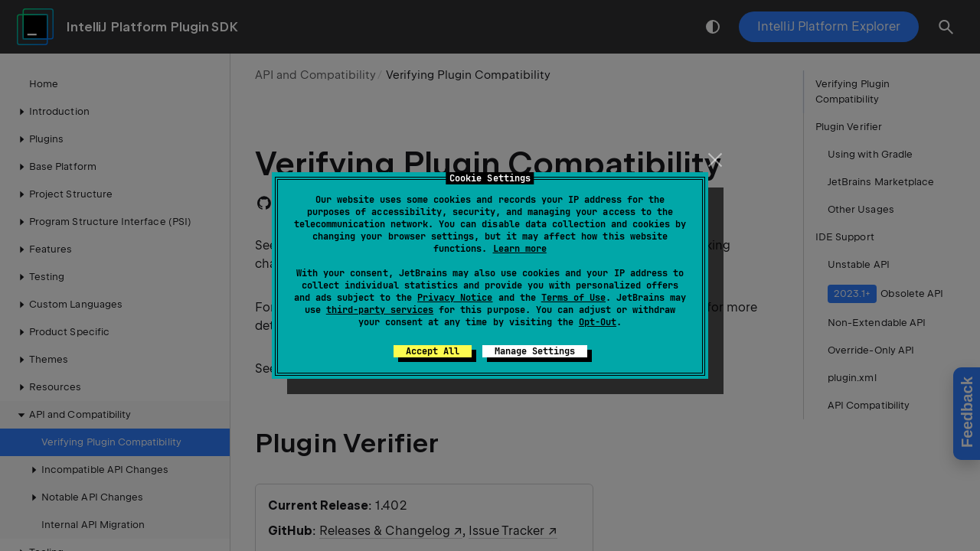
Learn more (520, 249)
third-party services (380, 310)
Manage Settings (535, 351)
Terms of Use (573, 298)
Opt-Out (598, 322)
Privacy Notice (455, 298)
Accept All (433, 351)
